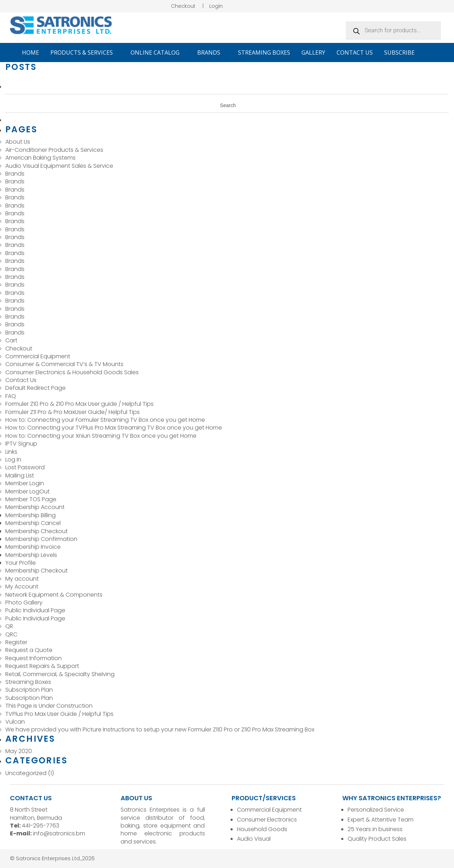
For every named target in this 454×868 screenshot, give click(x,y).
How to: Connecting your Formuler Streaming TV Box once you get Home (106, 420)
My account (22, 579)
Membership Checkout (37, 531)
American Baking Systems (40, 158)
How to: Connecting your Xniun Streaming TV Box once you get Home (102, 436)
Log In (13, 460)
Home (31, 52)
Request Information (34, 658)
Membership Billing (31, 515)
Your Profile (21, 563)
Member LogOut (27, 491)
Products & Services (85, 52)
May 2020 (19, 751)
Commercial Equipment (38, 356)
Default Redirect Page (35, 388)
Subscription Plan (29, 690)
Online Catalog (158, 52)
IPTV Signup (21, 444)
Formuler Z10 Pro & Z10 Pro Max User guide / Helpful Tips (79, 404)
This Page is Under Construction (49, 706)
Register (16, 642)
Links (11, 452)
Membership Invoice (33, 547)
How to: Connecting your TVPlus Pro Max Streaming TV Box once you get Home (114, 428)
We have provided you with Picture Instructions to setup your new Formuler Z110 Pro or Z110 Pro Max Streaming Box (160, 729)
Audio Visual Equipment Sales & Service (59, 166)
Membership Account (35, 507)
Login (216, 6)
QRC (11, 634)
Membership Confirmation (41, 539)
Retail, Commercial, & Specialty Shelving (60, 674)
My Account (22, 587)
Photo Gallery (24, 602)
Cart (11, 340)
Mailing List (20, 476)
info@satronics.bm (59, 833)
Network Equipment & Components (54, 595)
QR (9, 626)
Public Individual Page (35, 610)
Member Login (25, 483)
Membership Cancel (33, 523)
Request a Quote (29, 650)
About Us (18, 142)
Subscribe (399, 52)
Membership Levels (31, 555)
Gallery (313, 52)
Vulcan (15, 722)
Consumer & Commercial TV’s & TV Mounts (64, 364)
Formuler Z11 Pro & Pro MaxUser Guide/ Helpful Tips (73, 412)
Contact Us (355, 52)
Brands (212, 52)
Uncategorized (26, 773)
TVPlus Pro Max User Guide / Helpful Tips (59, 714)
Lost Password (25, 467)
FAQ (11, 396)
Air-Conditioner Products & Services (54, 150)
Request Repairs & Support (42, 666)
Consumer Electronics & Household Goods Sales (72, 372)
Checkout (183, 6)
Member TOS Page (31, 499)
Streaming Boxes (264, 52)
